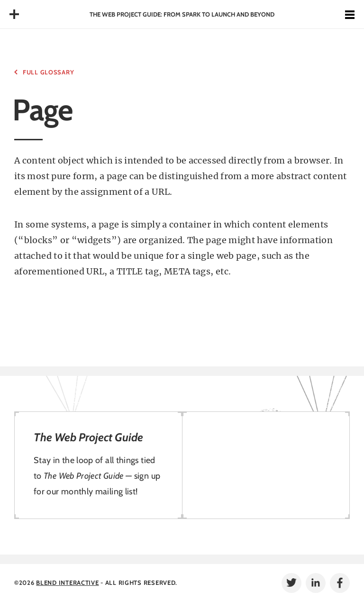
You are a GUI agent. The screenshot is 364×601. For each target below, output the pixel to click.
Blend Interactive (67, 583)
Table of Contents (14, 14)
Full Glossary (48, 72)
